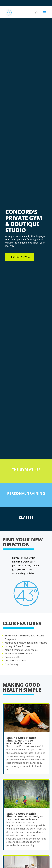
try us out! (19, 257)
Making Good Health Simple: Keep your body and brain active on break (26, 816)
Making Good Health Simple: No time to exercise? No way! (21, 740)
